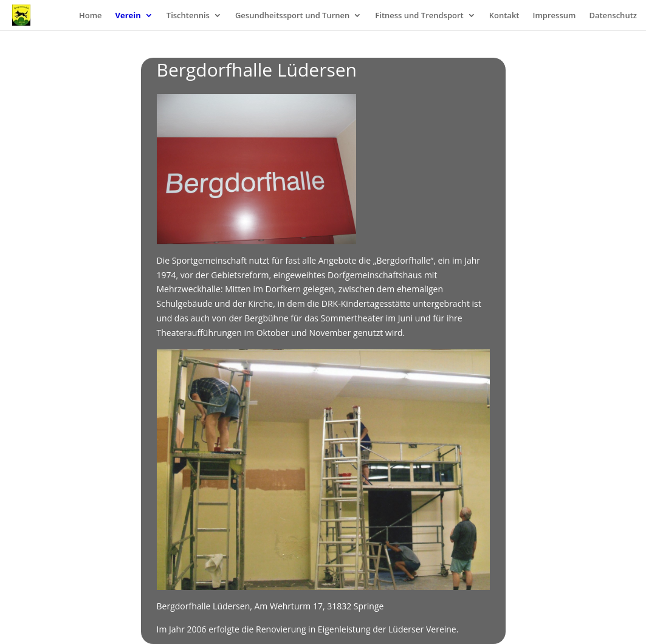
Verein (128, 16)
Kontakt (504, 16)
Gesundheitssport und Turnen (292, 16)
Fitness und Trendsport (419, 16)
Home (91, 16)
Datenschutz (613, 16)
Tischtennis (188, 16)
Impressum (554, 16)
